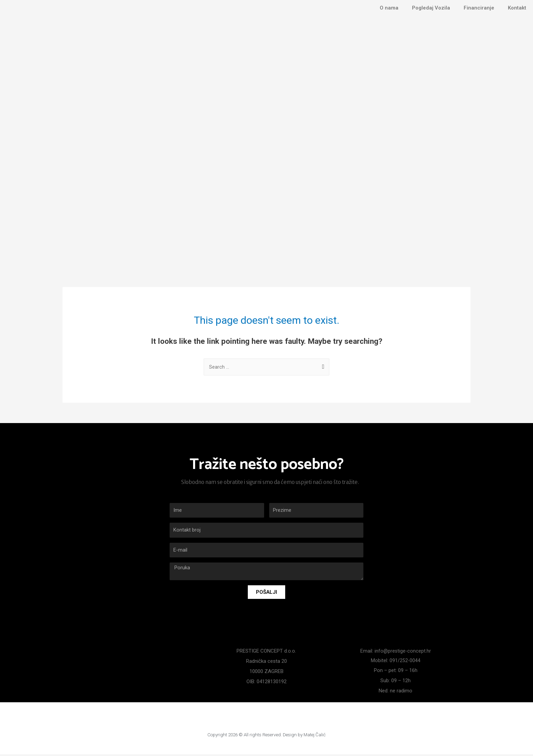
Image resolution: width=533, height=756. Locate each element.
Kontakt (517, 8)
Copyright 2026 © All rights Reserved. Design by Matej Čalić (267, 736)
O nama (389, 8)
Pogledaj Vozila (431, 8)
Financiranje (479, 8)
